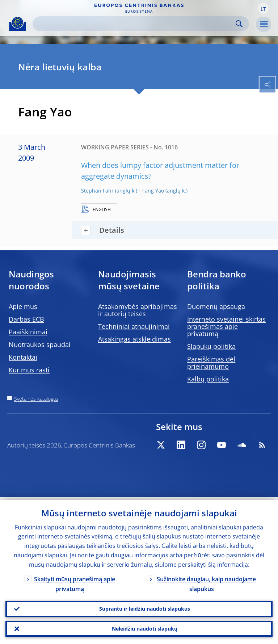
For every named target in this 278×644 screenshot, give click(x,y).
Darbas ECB (26, 319)
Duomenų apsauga (216, 306)
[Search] (135, 24)
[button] (263, 8)
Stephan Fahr (97, 191)
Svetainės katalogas (36, 399)
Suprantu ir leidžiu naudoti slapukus (145, 607)
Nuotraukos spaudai (40, 344)
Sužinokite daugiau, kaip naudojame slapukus (206, 581)
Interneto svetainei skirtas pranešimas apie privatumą (226, 326)
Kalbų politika (208, 379)
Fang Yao (153, 191)
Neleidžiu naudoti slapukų (145, 628)
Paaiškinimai (28, 332)
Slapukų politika (211, 346)
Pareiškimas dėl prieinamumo (211, 363)
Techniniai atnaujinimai (134, 326)
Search (239, 24)
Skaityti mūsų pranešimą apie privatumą (75, 581)
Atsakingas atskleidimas (134, 339)
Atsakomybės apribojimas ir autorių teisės (138, 310)
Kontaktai (23, 357)
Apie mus (23, 306)
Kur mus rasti (29, 370)
